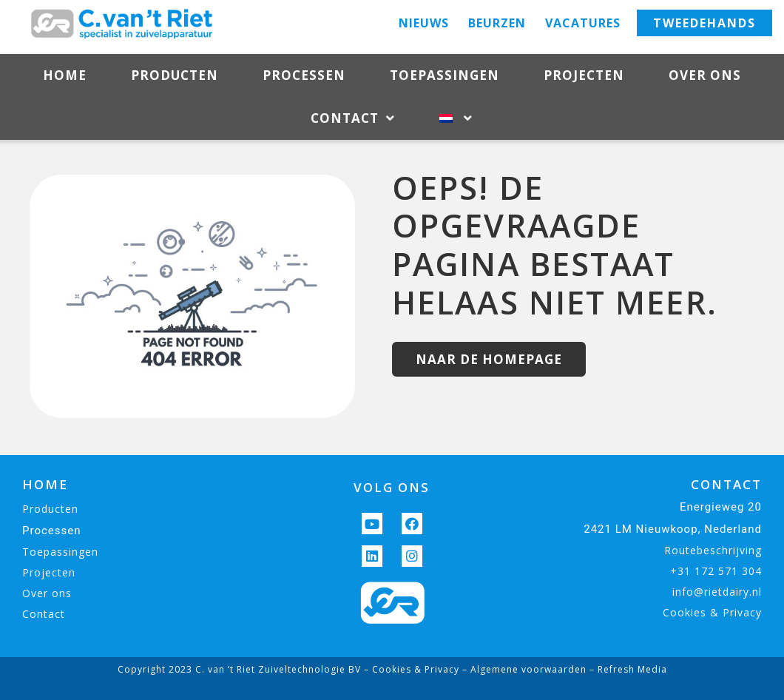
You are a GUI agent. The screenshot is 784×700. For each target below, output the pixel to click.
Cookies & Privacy (712, 612)
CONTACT (726, 484)
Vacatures (583, 23)
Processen (304, 75)
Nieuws (424, 23)
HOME (45, 484)
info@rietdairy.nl (717, 592)
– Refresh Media (627, 669)
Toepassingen (445, 75)
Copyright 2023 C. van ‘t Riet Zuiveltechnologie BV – (245, 669)
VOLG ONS (392, 487)
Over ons (705, 75)
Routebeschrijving (713, 550)
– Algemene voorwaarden (523, 669)
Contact (353, 119)
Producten (175, 75)
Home (65, 75)
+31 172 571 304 (716, 571)
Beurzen (497, 23)
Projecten (584, 75)
